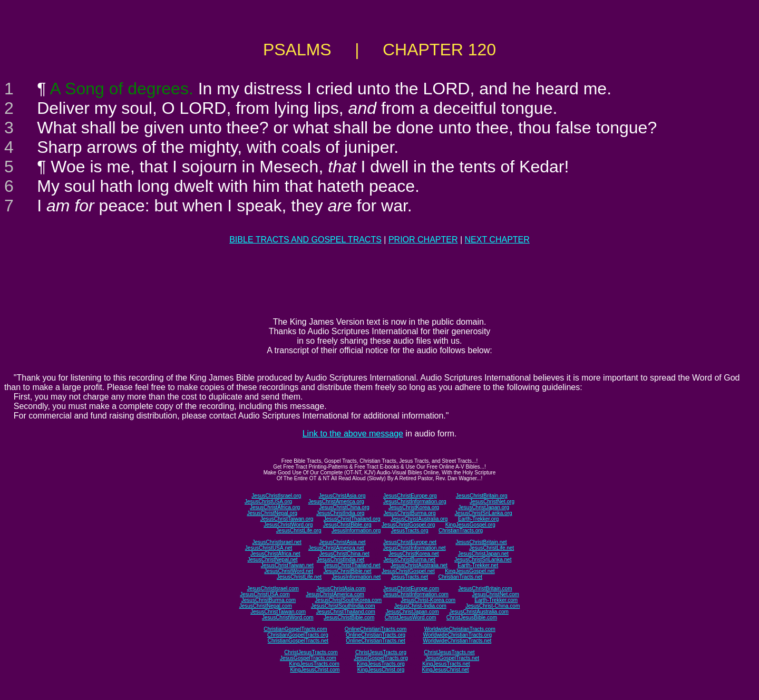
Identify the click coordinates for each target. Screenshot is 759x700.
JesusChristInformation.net (415, 548)
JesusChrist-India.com (420, 606)
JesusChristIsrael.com (273, 589)
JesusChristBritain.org (482, 496)
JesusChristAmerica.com (335, 594)
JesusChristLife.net (492, 548)
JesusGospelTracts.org (381, 658)
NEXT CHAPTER (497, 240)
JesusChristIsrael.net (276, 542)
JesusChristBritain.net (481, 542)
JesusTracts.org (410, 531)
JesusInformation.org (356, 531)
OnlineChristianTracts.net (375, 641)
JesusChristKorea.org (414, 507)
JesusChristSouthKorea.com (348, 600)
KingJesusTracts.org (381, 664)
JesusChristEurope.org (410, 496)
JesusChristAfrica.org (275, 507)
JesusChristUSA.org (268, 502)
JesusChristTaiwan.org (287, 519)
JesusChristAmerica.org (336, 502)
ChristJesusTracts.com (311, 652)
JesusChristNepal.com (266, 606)
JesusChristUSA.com (265, 594)
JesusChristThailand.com (346, 612)
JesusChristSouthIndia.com (343, 606)
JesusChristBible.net (347, 571)
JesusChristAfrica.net (275, 554)
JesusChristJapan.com (412, 612)
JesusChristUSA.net (269, 548)
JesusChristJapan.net (483, 554)
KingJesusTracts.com (314, 664)
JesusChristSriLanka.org (484, 513)
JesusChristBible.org (347, 525)
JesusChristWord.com (288, 618)
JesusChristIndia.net (341, 560)
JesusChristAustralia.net (419, 565)
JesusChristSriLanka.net (483, 560)
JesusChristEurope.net (410, 542)
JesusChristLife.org (299, 531)
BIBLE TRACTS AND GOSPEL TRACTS (305, 240)
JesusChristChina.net (344, 554)
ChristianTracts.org (461, 531)
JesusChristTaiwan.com (278, 612)
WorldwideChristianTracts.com (460, 629)
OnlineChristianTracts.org (376, 635)
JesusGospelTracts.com (308, 658)
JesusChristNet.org (492, 502)
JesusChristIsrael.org (276, 496)
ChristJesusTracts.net (449, 652)
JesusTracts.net (410, 577)
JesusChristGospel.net (408, 571)
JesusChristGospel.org (408, 525)
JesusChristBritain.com (485, 589)
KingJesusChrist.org (381, 670)
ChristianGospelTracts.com (295, 629)
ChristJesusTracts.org (381, 652)
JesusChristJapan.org (484, 507)
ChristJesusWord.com (411, 618)
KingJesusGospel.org (470, 525)
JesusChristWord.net (289, 571)
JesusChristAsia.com (341, 589)
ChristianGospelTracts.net (298, 641)
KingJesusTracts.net (446, 664)
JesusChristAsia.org (342, 496)
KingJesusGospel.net (470, 571)
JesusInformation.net (356, 577)
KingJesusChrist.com (315, 670)
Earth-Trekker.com (496, 600)
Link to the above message (353, 434)
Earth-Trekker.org (478, 519)
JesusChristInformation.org (415, 502)
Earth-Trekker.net (478, 565)
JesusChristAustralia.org (419, 519)
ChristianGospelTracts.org (298, 635)
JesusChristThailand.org (352, 519)
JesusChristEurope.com (411, 589)
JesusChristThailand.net (352, 565)
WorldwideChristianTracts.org (457, 635)
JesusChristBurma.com (269, 600)
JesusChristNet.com (495, 594)
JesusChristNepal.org (272, 513)
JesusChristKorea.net (414, 554)
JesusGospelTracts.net (452, 658)
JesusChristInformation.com (416, 594)
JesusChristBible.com (349, 618)
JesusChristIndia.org (340, 513)
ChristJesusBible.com (472, 618)
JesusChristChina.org (344, 507)
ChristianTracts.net (460, 577)
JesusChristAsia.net (342, 542)
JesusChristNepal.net (273, 560)
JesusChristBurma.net (410, 560)
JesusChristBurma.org (410, 513)
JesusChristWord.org (288, 525)
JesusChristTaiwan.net (287, 565)
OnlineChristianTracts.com (376, 629)
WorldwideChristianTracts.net (457, 641)
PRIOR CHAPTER (423, 240)
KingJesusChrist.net (446, 670)
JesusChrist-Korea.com (428, 600)
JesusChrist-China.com (493, 606)
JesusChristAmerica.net (336, 548)
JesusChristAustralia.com (479, 612)
